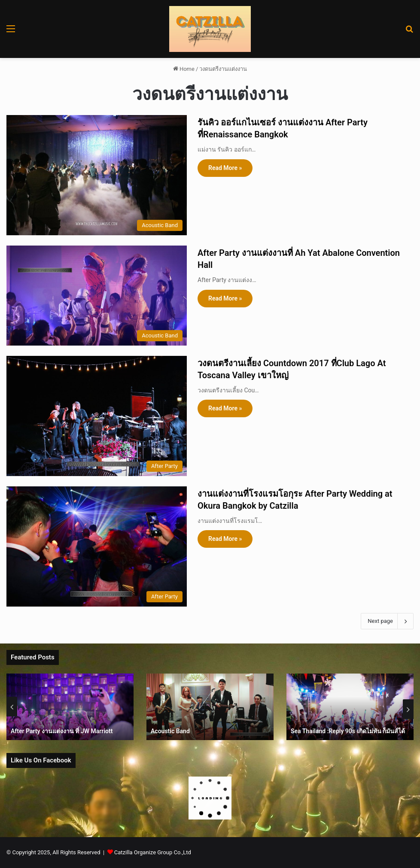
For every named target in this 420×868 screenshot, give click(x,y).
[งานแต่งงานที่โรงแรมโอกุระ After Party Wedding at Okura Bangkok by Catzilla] (97, 546)
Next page (387, 621)
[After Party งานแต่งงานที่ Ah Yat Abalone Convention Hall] (97, 295)
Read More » (225, 168)
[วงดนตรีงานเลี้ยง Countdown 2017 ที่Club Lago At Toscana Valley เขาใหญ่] (97, 416)
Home (184, 69)
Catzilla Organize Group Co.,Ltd (153, 852)
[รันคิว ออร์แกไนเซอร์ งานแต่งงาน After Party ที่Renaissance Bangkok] (97, 175)
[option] (70, 707)
